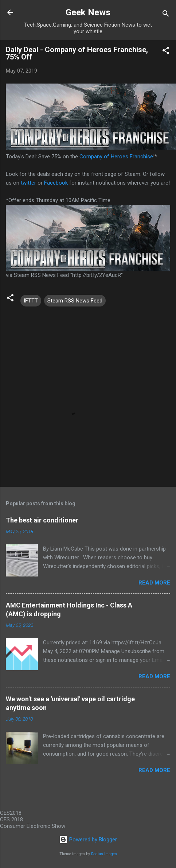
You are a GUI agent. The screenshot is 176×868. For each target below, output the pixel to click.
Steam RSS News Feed (75, 301)
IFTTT (31, 301)
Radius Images (104, 854)
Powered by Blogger (88, 840)
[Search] (166, 15)
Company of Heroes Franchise (116, 157)
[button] (166, 52)
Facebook (56, 183)
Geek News (88, 12)
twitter (28, 183)
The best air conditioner (42, 520)
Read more (154, 583)
